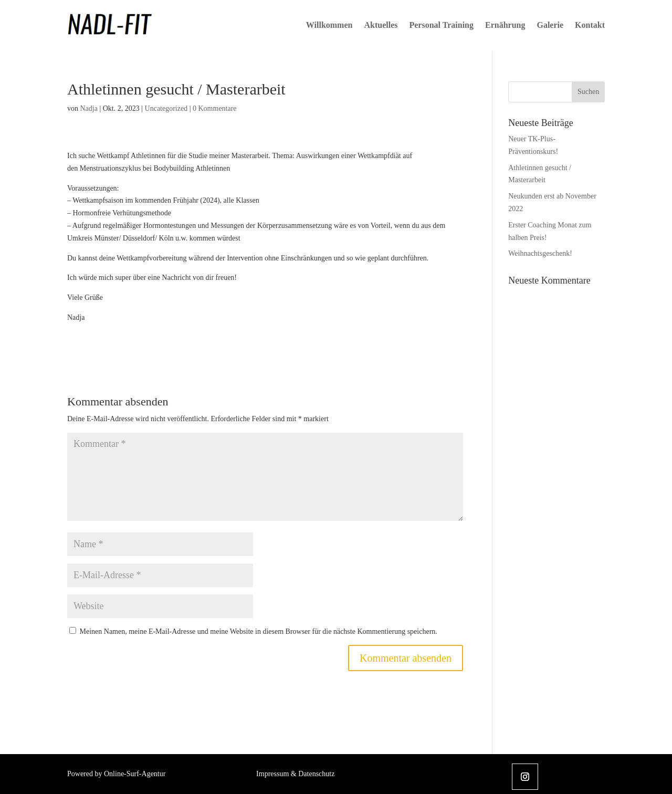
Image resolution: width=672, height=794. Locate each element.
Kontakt (590, 25)
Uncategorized (166, 108)
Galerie (550, 25)
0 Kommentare (215, 108)
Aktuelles (381, 25)
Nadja (89, 108)
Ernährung (505, 25)
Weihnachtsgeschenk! (540, 253)
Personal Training (441, 25)
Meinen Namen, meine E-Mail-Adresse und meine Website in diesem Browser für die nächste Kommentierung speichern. (259, 631)
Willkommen (329, 25)
